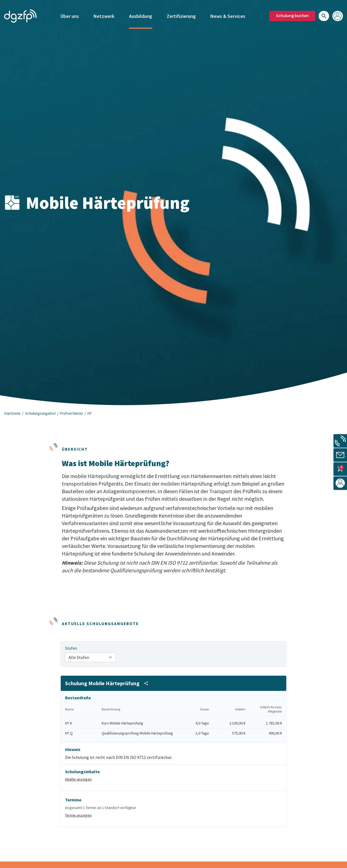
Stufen (71, 648)
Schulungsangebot (40, 413)
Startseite (12, 413)
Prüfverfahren (72, 413)
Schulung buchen (292, 12)
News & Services (228, 13)
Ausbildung (141, 13)
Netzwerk (104, 13)
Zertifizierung (181, 13)
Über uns (70, 13)
